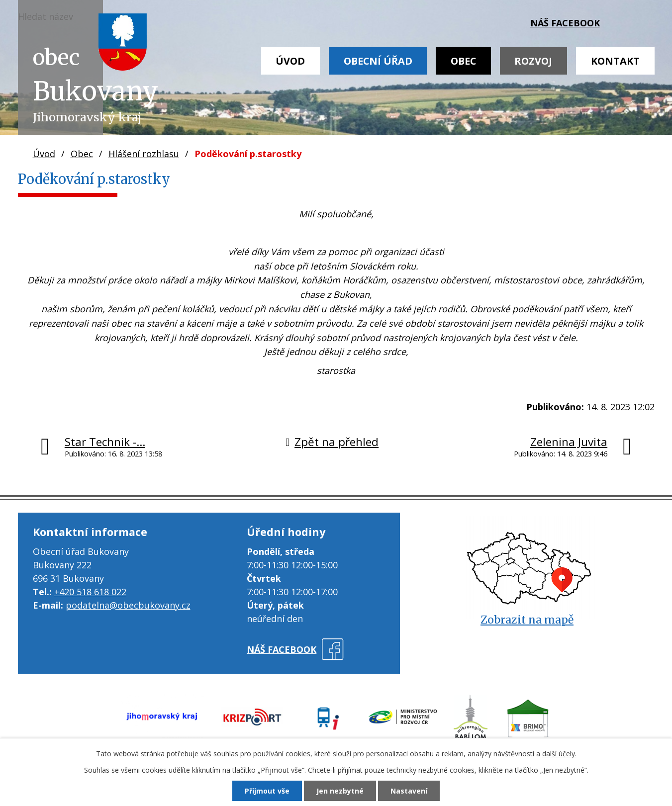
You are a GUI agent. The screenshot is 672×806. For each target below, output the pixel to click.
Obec (463, 61)
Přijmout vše (267, 791)
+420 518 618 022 (90, 592)
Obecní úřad (378, 61)
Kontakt (615, 61)
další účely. (559, 754)
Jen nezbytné (340, 791)
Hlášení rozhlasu (144, 154)
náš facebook (565, 23)
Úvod (290, 61)
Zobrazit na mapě (527, 620)
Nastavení (409, 791)
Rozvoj (533, 61)
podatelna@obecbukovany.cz (128, 605)
